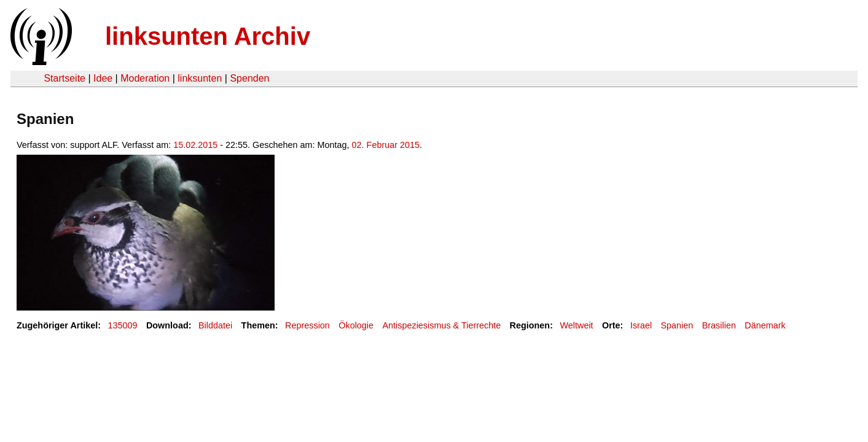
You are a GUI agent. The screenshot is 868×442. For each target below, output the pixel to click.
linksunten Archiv (208, 36)
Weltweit (576, 325)
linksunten (200, 78)
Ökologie (356, 325)
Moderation (145, 78)
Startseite (65, 78)
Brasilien (719, 325)
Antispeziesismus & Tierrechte (441, 325)
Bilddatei (215, 325)
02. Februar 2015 (386, 145)
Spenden (249, 78)
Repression (307, 325)
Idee (103, 78)
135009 (123, 325)
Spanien (677, 325)
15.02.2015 (195, 145)
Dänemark (765, 325)
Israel (641, 325)
